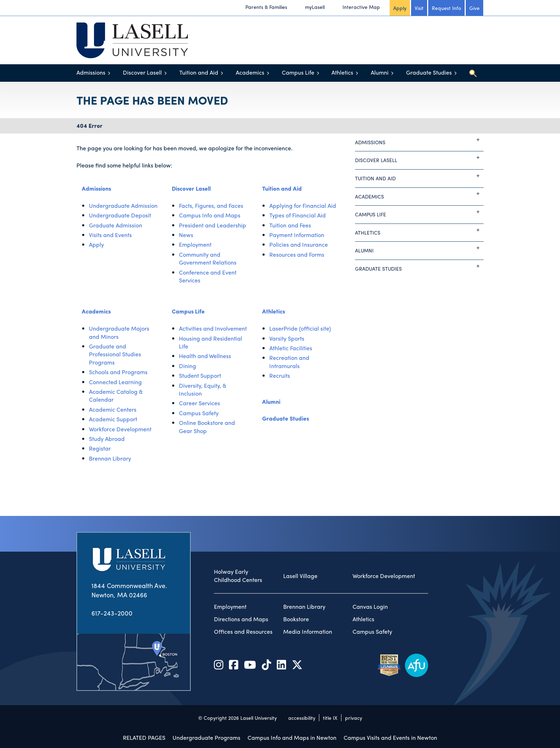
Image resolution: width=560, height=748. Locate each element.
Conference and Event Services (208, 276)
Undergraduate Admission (123, 205)
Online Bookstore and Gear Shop (207, 426)
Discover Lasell (142, 72)
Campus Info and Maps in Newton (292, 737)
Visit (419, 8)
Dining (187, 366)
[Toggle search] (473, 73)
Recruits (280, 375)
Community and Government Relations (208, 258)
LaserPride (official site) (300, 328)
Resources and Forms (297, 254)
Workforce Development (120, 429)
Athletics (342, 72)
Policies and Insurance (299, 244)
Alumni (380, 72)
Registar (100, 448)
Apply (400, 8)
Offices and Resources (243, 632)
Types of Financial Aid (297, 215)
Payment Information (297, 235)
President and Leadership (212, 225)
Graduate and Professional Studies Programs (115, 354)
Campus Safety (199, 413)
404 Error (89, 125)
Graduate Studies (429, 72)
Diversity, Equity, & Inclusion (203, 389)
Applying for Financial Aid (303, 205)
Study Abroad (107, 439)
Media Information (308, 632)
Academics (250, 72)
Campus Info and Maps (210, 215)
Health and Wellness (205, 356)
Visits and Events (110, 235)
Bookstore (296, 619)
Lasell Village (300, 576)
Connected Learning (115, 382)
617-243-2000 (112, 613)
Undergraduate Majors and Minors (119, 332)
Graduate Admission (116, 225)
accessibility (302, 718)
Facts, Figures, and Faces (211, 205)
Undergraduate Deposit (120, 215)
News (186, 235)
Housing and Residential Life (211, 342)
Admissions (91, 72)
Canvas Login (370, 607)
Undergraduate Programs (206, 737)
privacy (354, 718)
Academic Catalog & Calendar (116, 395)
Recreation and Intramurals (289, 362)
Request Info (446, 8)
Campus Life (298, 72)
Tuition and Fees (290, 225)
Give (474, 8)
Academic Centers (113, 409)
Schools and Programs (118, 372)
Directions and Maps (241, 619)
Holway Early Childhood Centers (238, 576)
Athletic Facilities (291, 348)
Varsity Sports (287, 338)
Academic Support (113, 419)
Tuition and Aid (199, 72)
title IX (330, 718)
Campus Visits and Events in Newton (390, 737)
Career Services (199, 403)
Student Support (200, 375)
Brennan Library (110, 458)
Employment (195, 244)
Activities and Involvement (213, 328)
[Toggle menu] (109, 73)
